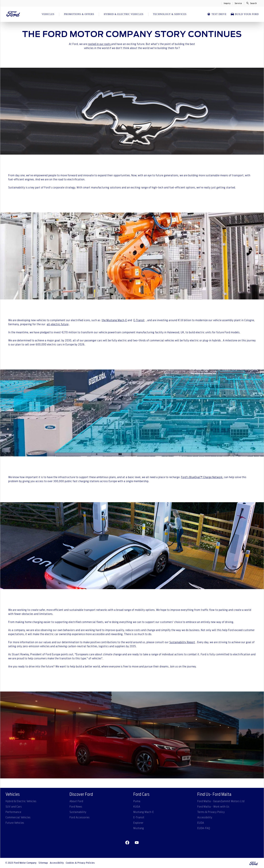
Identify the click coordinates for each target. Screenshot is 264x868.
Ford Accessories (80, 817)
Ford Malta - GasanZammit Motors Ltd (221, 801)
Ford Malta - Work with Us (213, 807)
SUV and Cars (14, 807)
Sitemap (43, 863)
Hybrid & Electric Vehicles (21, 801)
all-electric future (58, 324)
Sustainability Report (182, 642)
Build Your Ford (245, 14)
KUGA (137, 807)
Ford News (76, 807)
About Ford (76, 801)
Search (251, 3)
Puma (137, 801)
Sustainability (78, 812)
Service (238, 3)
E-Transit (139, 320)
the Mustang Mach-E (114, 320)
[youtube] (137, 843)
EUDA (201, 823)
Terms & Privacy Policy (211, 812)
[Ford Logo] (13, 14)
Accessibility (205, 817)
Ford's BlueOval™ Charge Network (202, 477)
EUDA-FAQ (204, 828)
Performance (13, 812)
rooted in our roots (100, 44)
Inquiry (227, 3)
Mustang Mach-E (144, 812)
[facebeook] (127, 843)
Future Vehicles (15, 823)
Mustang (139, 828)
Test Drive (217, 14)
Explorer (138, 823)
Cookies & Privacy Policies (80, 863)
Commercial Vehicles (18, 817)
